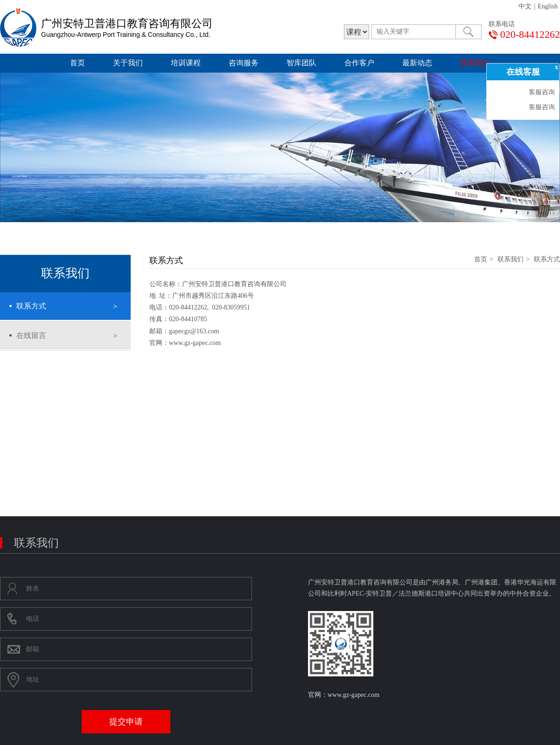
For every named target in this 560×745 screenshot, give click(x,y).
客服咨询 (541, 92)
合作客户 (359, 63)
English (548, 6)
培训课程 (186, 63)
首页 (77, 63)
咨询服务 (244, 63)
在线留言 (31, 335)
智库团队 (301, 63)
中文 (525, 6)
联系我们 (475, 63)
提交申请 (126, 722)
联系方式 (31, 306)
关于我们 (128, 63)
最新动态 (417, 63)
